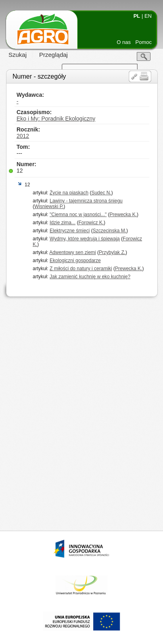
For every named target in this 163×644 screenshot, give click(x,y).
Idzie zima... (63, 223)
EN (148, 16)
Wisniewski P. (49, 206)
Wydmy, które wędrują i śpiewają (85, 239)
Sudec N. (101, 193)
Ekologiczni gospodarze (75, 261)
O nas (124, 42)
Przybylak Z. (112, 252)
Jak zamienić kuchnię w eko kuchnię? (90, 277)
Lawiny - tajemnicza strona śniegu (86, 201)
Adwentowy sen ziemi (72, 252)
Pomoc (144, 42)
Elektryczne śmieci (70, 231)
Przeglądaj (53, 55)
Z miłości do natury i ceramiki (81, 269)
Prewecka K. (123, 215)
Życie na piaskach (69, 193)
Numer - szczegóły (39, 76)
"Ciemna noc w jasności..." (78, 215)
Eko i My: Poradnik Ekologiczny (56, 119)
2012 (23, 136)
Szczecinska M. (110, 231)
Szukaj (18, 55)
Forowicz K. (91, 223)
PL (137, 16)
